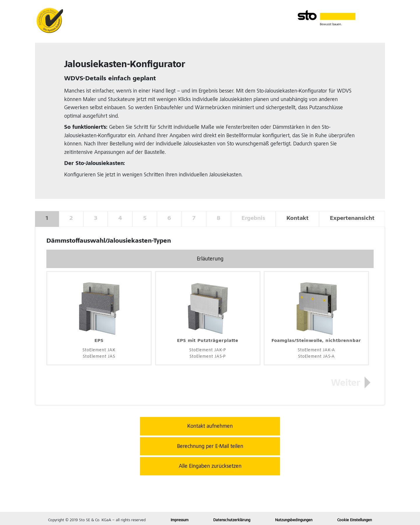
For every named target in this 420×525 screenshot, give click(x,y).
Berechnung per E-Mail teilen (210, 447)
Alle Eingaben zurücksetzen (210, 466)
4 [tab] (120, 219)
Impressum (180, 520)
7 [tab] (194, 219)
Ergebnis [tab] (253, 219)
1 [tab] (47, 219)
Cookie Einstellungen (355, 520)
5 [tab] (145, 219)
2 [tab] (71, 219)
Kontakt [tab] (297, 219)
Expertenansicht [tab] (352, 219)
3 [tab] (96, 219)
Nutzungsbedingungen (294, 520)
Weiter (346, 384)
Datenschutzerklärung (232, 520)
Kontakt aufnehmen (210, 426)
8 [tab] (218, 219)
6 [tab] (169, 219)
